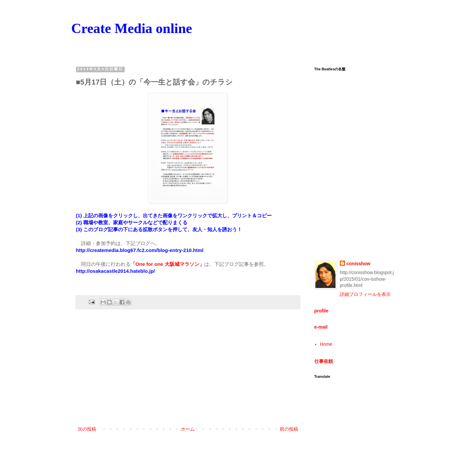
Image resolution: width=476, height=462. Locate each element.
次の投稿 (87, 429)
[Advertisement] (188, 371)
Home (326, 344)
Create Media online (132, 28)
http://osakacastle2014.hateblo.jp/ (116, 271)
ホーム (188, 429)
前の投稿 (289, 429)
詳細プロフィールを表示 (365, 294)
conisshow (358, 264)
